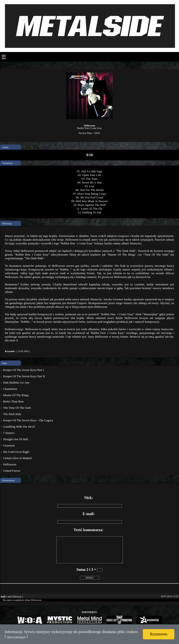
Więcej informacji (16, 637)
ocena (5, 147)
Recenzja (7, 223)
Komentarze (9, 480)
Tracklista (7, 163)
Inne (5, 363)
